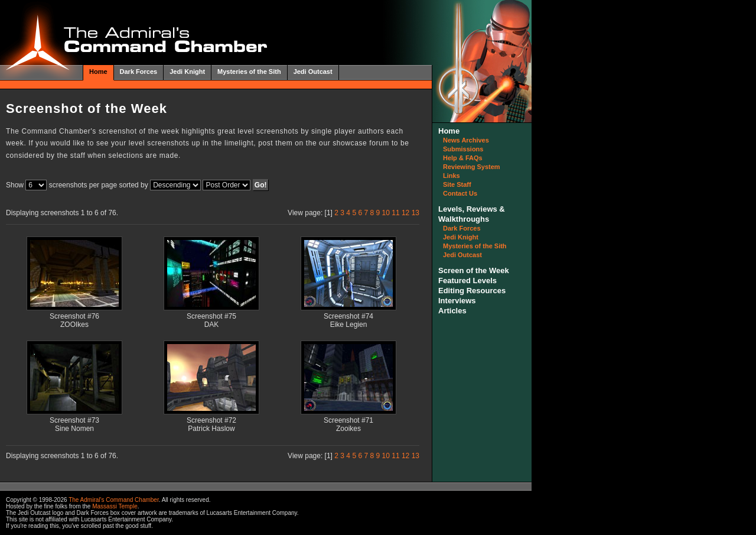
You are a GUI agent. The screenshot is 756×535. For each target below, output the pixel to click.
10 (386, 213)
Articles (452, 311)
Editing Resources (472, 291)
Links (452, 176)
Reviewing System (472, 167)
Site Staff (457, 184)
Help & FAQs (463, 158)
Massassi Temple (115, 506)
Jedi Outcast (313, 72)
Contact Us (460, 193)
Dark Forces (139, 72)
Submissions (463, 149)
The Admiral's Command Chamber (114, 500)
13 (416, 213)
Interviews (457, 301)
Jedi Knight (187, 72)
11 (395, 213)
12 (405, 213)
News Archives (466, 140)
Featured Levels (467, 281)
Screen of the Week (474, 270)
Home (98, 72)
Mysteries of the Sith (249, 72)
